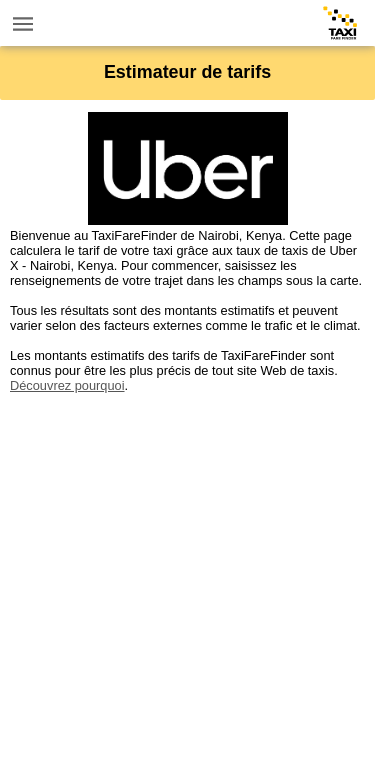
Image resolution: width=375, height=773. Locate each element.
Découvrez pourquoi (67, 385)
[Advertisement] (187, 580)
